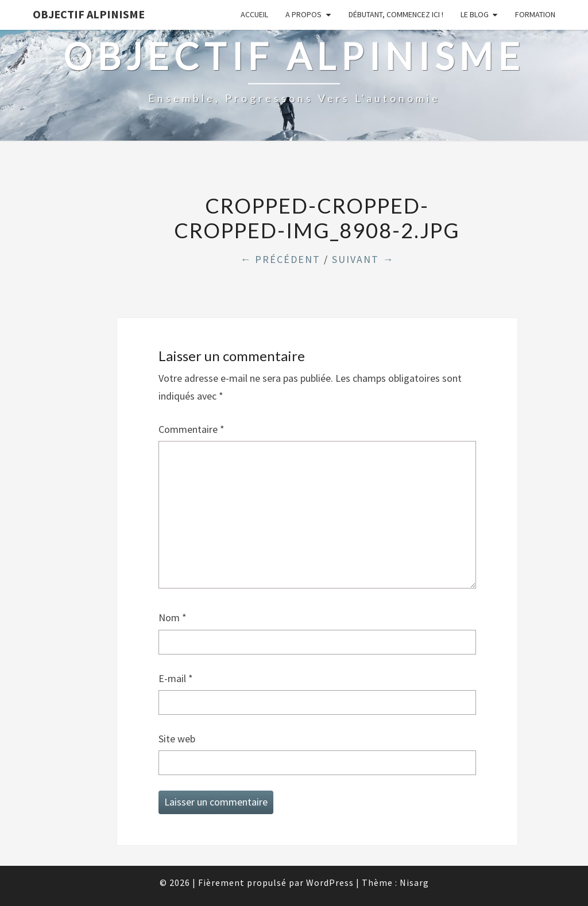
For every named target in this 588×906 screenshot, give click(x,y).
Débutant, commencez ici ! (396, 14)
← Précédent (280, 259)
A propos (303, 14)
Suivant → (363, 259)
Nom (173, 617)
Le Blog (475, 14)
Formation (535, 14)
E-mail (176, 678)
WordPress (330, 882)
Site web (177, 739)
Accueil (254, 14)
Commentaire (192, 429)
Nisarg (414, 882)
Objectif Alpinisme (89, 14)
